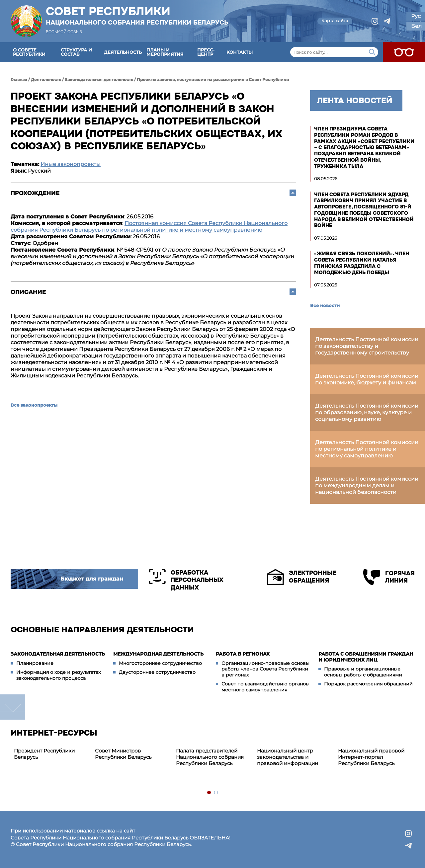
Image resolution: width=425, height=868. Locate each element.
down (13, 707)
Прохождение (35, 193)
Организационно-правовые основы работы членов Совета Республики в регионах (265, 669)
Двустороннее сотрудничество (157, 672)
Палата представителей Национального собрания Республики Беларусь (210, 757)
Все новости (325, 305)
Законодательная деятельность (99, 79)
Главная (19, 79)
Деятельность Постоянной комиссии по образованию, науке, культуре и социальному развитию (367, 412)
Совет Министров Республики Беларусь (123, 754)
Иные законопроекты (71, 164)
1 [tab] (209, 793)
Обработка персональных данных (186, 580)
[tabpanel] (51, 754)
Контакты (240, 52)
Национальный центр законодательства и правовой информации (288, 757)
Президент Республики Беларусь (44, 754)
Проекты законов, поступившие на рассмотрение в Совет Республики (213, 79)
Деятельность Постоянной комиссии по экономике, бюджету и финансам (367, 379)
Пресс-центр (206, 52)
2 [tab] (216, 793)
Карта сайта (335, 21)
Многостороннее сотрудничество (160, 663)
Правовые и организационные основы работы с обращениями (363, 672)
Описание (28, 292)
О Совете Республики (29, 52)
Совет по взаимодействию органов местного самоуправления (265, 687)
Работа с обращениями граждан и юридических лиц (366, 657)
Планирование (35, 663)
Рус (416, 16)
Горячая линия (389, 577)
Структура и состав (76, 52)
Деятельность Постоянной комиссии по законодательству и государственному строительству (367, 346)
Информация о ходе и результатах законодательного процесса (58, 675)
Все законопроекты (34, 405)
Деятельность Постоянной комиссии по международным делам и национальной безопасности (367, 485)
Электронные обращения (302, 577)
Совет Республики (137, 16)
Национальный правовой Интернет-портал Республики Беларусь (371, 757)
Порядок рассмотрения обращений (368, 684)
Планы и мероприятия (165, 52)
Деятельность (123, 52)
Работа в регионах (243, 654)
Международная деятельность (158, 654)
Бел (416, 26)
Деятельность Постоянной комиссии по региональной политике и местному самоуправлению (367, 449)
